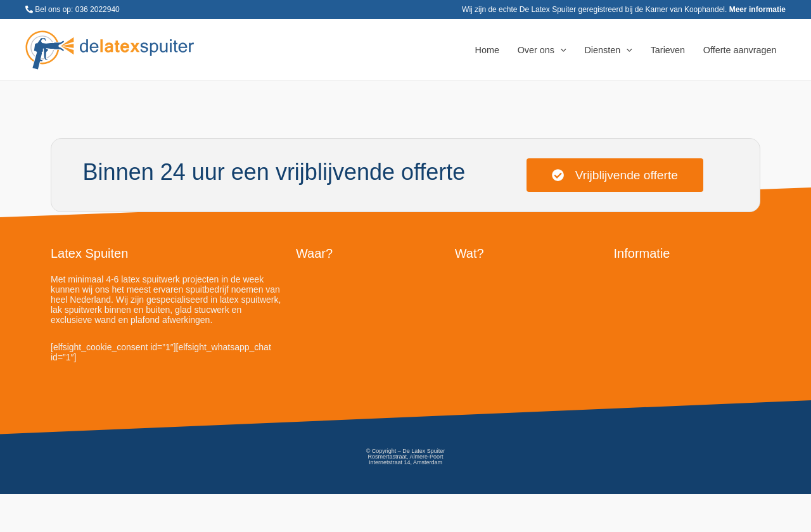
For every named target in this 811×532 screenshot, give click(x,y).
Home (487, 50)
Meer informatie (757, 9)
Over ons (542, 50)
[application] (560, 50)
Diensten (608, 50)
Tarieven (668, 50)
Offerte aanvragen (740, 50)
